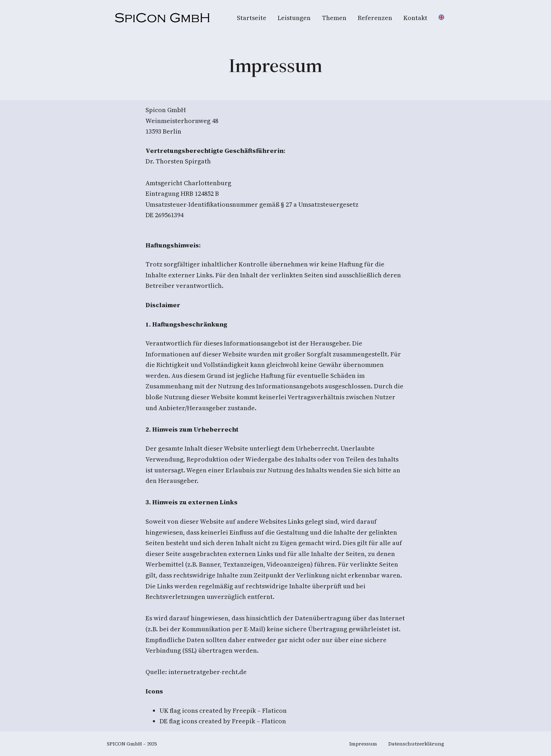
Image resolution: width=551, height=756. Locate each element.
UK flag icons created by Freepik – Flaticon (223, 710)
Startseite (252, 18)
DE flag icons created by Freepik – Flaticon (223, 721)
